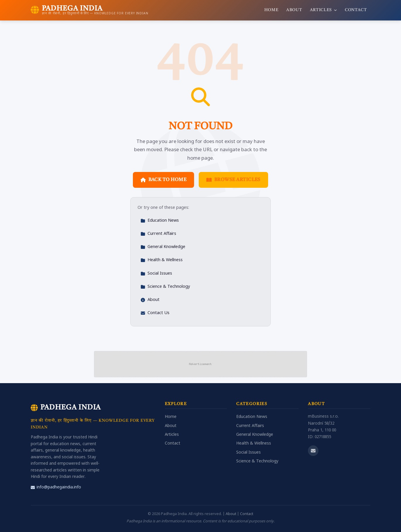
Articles (324, 10)
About (294, 10)
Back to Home (163, 180)
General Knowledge (163, 247)
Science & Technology (165, 287)
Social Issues (156, 274)
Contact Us (155, 313)
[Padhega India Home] (90, 10)
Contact (356, 10)
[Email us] (313, 451)
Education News (160, 221)
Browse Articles (233, 180)
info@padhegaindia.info (56, 487)
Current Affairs (158, 234)
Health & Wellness (162, 260)
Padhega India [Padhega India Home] (66, 408)
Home (271, 10)
